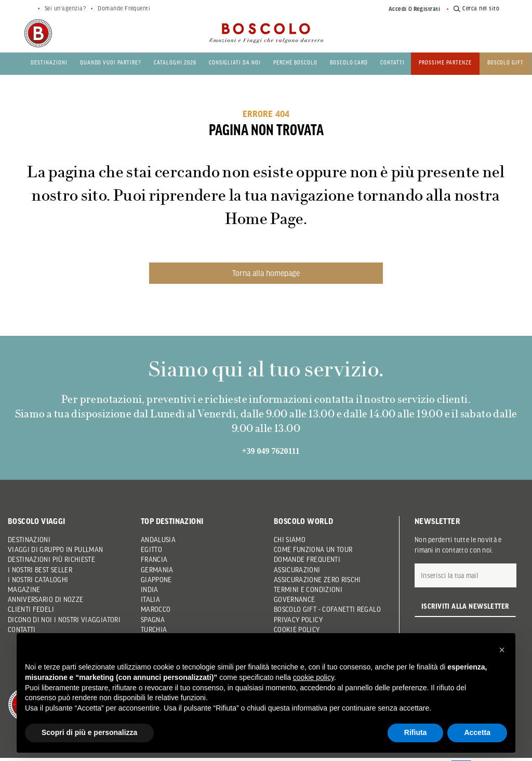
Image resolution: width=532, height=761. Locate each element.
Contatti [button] (393, 62)
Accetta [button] (477, 732)
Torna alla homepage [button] (266, 273)
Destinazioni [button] (49, 62)
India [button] (150, 589)
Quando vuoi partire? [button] (111, 62)
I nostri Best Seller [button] (40, 570)
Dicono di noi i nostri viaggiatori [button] (64, 620)
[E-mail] (465, 575)
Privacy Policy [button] (298, 620)
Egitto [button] (151, 549)
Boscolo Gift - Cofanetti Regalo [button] (327, 609)
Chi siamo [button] (290, 540)
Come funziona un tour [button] (313, 549)
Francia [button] (154, 559)
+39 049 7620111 (270, 451)
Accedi (398, 9)
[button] (502, 650)
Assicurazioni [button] (297, 570)
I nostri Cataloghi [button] (38, 580)
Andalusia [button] (158, 540)
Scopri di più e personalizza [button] (89, 732)
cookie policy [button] (314, 677)
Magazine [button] (24, 589)
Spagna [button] (153, 620)
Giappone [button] (156, 580)
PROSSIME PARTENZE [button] (445, 62)
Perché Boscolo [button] (295, 62)
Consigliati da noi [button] (235, 62)
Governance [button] (295, 599)
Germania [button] (157, 570)
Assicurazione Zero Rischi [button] (317, 580)
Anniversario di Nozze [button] (45, 599)
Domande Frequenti (124, 8)
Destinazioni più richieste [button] (51, 559)
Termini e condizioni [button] (308, 589)
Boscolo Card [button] (349, 62)
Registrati (427, 9)
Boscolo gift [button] (506, 62)
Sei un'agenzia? (65, 8)
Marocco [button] (156, 609)
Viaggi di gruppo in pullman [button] (55, 549)
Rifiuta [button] (416, 732)
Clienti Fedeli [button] (31, 609)
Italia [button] (150, 599)
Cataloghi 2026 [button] (175, 62)
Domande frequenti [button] (307, 559)
